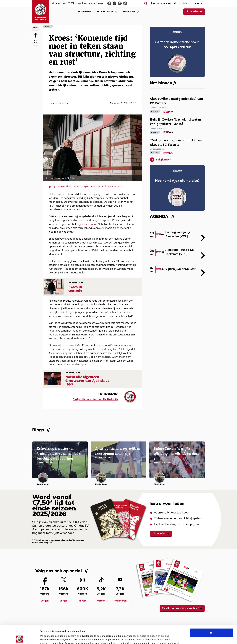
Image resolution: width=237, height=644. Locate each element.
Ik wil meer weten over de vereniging (169, 3)
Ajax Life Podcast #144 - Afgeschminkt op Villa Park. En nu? (87, 187)
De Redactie (62, 103)
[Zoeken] (146, 3)
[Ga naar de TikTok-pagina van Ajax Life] (125, 3)
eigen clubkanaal (87, 224)
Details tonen (163, 638)
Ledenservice (198, 3)
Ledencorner (107, 11)
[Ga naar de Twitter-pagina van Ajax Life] (114, 3)
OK (212, 614)
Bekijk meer (160, 160)
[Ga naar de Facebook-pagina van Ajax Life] (109, 3)
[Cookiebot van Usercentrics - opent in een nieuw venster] (20, 638)
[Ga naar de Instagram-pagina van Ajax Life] (120, 3)
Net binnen (84, 11)
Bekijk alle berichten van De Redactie (95, 400)
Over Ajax (131, 11)
